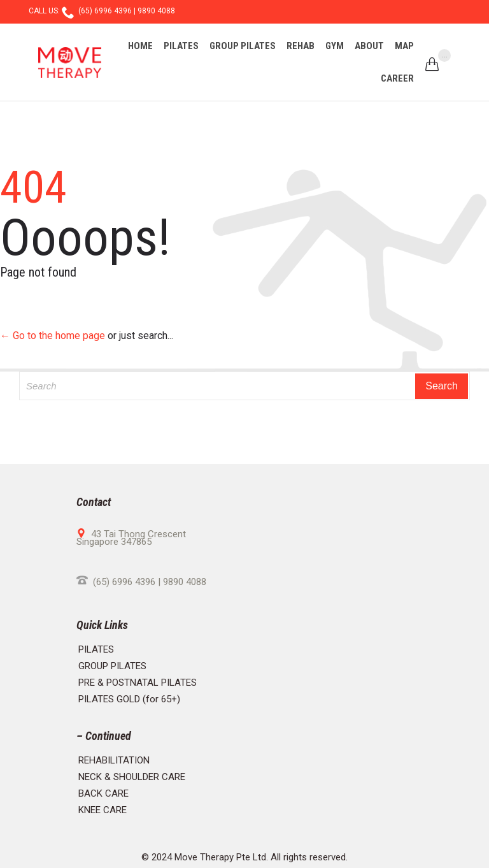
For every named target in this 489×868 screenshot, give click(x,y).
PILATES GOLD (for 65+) (129, 699)
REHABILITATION (114, 760)
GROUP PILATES (112, 666)
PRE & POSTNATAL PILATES (138, 683)
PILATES (96, 649)
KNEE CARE (103, 810)
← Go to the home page (53, 336)
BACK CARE (103, 793)
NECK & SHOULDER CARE (132, 777)
